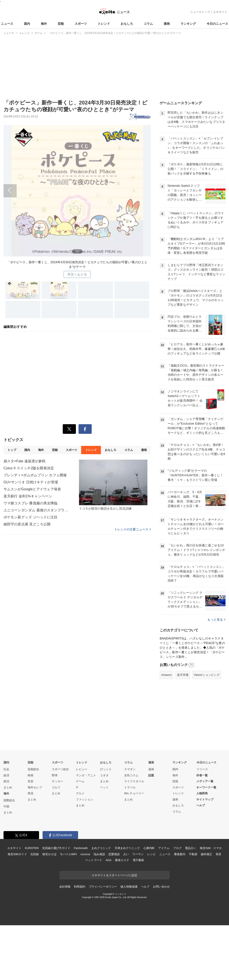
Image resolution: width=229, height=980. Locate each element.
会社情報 (65, 887)
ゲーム (80, 781)
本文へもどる (77, 274)
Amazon (166, 675)
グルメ (80, 793)
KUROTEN (32, 848)
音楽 (30, 781)
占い (126, 854)
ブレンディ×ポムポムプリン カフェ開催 (35, 475)
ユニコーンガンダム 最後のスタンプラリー (36, 510)
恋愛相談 (114, 854)
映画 (30, 775)
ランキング (188, 24)
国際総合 (9, 800)
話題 (151, 775)
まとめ (8, 787)
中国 (6, 806)
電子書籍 (138, 860)
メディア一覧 (205, 781)
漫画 (167, 24)
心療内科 (149, 848)
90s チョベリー (134, 793)
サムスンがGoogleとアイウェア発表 (32, 489)
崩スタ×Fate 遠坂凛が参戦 (25, 461)
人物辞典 (202, 793)
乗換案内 (180, 854)
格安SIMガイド (17, 854)
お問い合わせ (161, 887)
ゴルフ (56, 787)
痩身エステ (122, 860)
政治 (6, 781)
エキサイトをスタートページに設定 (114, 875)
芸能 (61, 24)
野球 (55, 775)
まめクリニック (101, 848)
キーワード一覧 (206, 787)
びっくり (106, 769)
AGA (108, 860)
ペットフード (94, 860)
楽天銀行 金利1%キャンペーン (28, 496)
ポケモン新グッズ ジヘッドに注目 (30, 517)
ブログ (177, 848)
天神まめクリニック (127, 848)
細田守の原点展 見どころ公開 (27, 524)
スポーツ (81, 24)
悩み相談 (99, 854)
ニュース (7, 24)
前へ (77, 189)
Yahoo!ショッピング (207, 675)
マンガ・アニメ (86, 775)
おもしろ (127, 24)
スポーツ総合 (60, 769)
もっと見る (216, 620)
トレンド (104, 24)
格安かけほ (49, 854)
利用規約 (80, 887)
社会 (6, 769)
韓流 (30, 793)
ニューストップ (200, 12)
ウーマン (138, 854)
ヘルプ (201, 805)
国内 (27, 24)
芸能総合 (33, 769)
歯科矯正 (206, 854)
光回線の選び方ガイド (56, 848)
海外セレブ (35, 787)
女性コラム (131, 775)
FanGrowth (81, 848)
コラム (148, 24)
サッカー (57, 781)
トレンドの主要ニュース (133, 529)
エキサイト (220, 12)
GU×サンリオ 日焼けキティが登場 (31, 482)
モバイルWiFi (68, 854)
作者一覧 (202, 775)
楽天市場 (183, 675)
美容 (218, 854)
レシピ (151, 854)
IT (77, 787)
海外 (44, 24)
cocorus (85, 854)
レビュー (82, 769)
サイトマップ (205, 799)
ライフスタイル (134, 781)
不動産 (193, 854)
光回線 (35, 854)
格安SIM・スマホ (211, 848)
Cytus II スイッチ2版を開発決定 (29, 468)
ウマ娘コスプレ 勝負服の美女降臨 (30, 503)
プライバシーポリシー (103, 887)
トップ (12, 450)
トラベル (130, 787)
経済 (6, 775)
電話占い (191, 848)
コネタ (104, 775)
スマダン (130, 769)
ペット (104, 787)
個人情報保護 (129, 887)
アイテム (164, 848)
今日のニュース (217, 24)
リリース (202, 769)
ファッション (84, 799)
